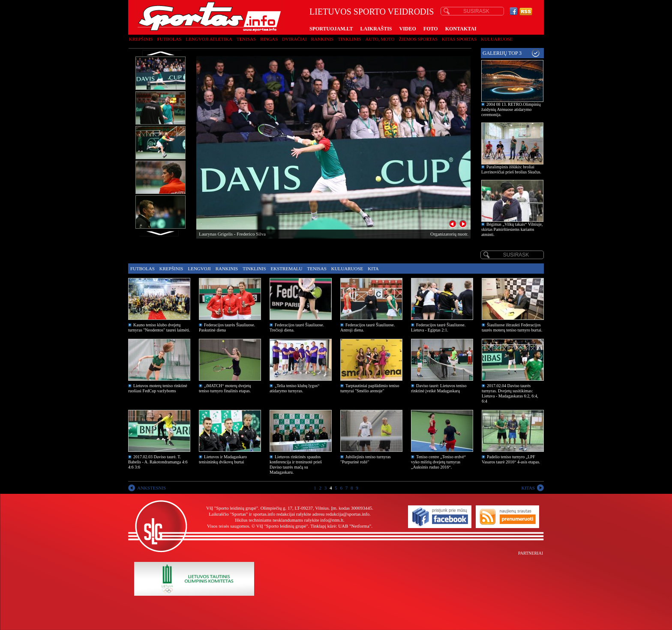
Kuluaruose (497, 39)
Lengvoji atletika (209, 39)
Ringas (269, 39)
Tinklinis (349, 39)
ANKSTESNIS (151, 488)
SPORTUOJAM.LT (331, 29)
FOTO (431, 29)
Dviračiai (294, 39)
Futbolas (169, 39)
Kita (373, 269)
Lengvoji (199, 269)
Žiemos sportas (418, 39)
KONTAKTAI (461, 29)
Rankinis (322, 39)
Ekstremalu (287, 269)
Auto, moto (380, 39)
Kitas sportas (459, 39)
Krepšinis (141, 39)
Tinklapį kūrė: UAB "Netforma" (341, 526)
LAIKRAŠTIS (376, 29)
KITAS (528, 488)
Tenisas (246, 39)
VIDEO (408, 29)
